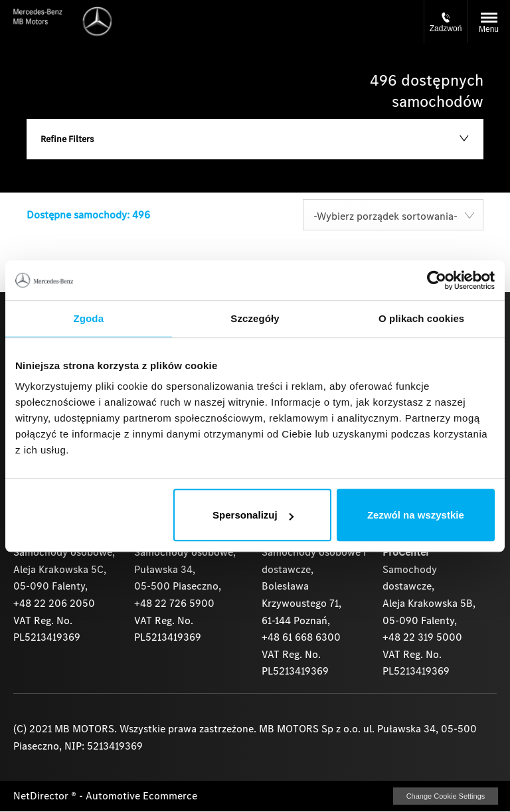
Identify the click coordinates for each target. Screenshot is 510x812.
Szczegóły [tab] (255, 318)
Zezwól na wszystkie (416, 515)
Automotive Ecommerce (141, 796)
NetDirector (42, 796)
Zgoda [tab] (89, 318)
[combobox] (393, 215)
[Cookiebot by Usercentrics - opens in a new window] (437, 280)
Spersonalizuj (253, 515)
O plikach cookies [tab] (421, 318)
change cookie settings (446, 796)
